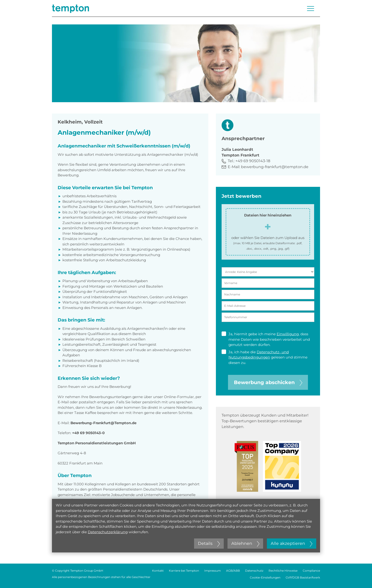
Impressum (213, 571)
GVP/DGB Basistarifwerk (303, 577)
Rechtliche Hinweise (283, 571)
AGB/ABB (233, 571)
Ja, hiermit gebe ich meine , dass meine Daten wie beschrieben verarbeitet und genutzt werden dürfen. (266, 339)
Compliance (311, 571)
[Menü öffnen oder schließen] (311, 9)
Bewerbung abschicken (268, 382)
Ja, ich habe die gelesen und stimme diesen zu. (265, 357)
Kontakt (158, 571)
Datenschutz (254, 571)
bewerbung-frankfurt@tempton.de (275, 167)
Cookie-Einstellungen (265, 577)
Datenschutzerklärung (108, 532)
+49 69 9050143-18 (253, 161)
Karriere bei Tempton (184, 571)
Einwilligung (288, 334)
